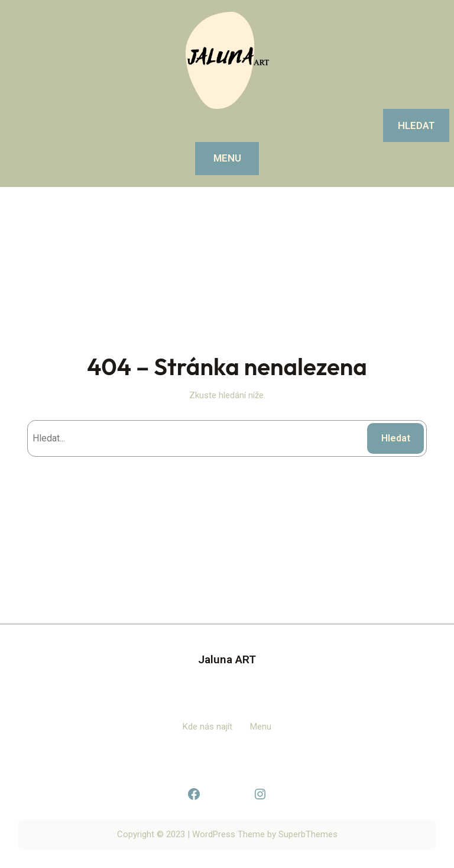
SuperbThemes (308, 834)
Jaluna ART (227, 659)
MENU (227, 158)
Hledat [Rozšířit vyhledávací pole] (416, 125)
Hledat (396, 438)
